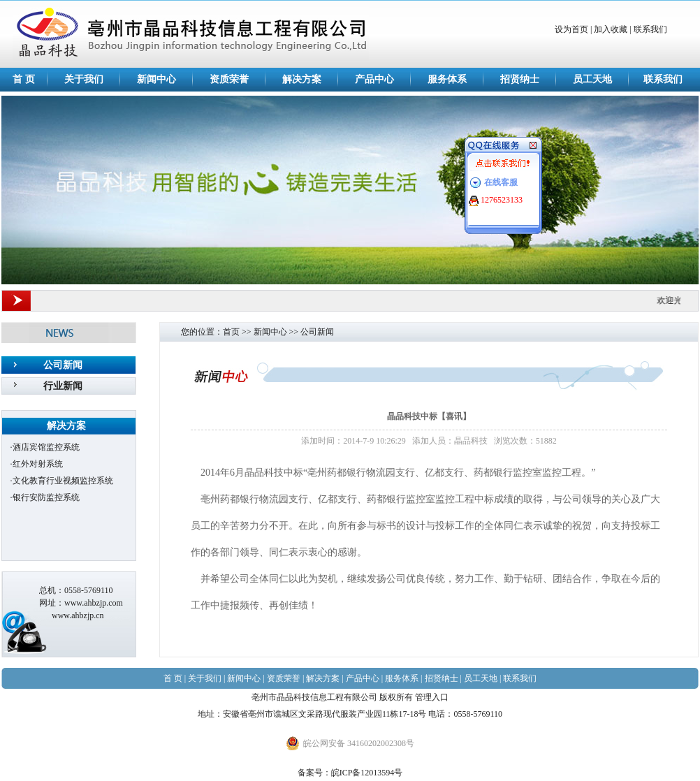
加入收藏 (611, 29)
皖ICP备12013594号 (367, 773)
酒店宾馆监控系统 (46, 447)
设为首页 (571, 29)
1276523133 (502, 200)
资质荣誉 (229, 79)
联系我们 (650, 29)
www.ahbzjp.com (94, 603)
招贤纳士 (520, 79)
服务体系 (447, 79)
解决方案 (302, 79)
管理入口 (432, 697)
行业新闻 (63, 386)
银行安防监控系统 (46, 497)
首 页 (24, 79)
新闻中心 (156, 79)
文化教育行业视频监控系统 (63, 481)
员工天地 (592, 79)
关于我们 (84, 79)
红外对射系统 (38, 464)
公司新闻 (63, 365)
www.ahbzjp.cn (78, 615)
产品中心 (374, 79)
